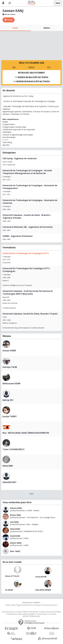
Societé (42, 612)
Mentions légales (29, 614)
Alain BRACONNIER (43, 590)
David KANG (15, 536)
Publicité (25, 612)
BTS (49, 67)
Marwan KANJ (16, 508)
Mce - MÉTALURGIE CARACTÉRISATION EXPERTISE (26, 433)
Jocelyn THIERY (10, 416)
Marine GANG (16, 543)
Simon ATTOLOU (12, 576)
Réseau (47, 28)
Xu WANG (9, 590)
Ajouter (10, 20)
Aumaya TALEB (10, 367)
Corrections (52, 614)
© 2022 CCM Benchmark (32, 616)
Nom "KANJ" (15, 551)
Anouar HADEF (9, 351)
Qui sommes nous (8, 612)
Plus (31, 494)
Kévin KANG (15, 529)
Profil (15, 28)
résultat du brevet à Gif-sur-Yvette (33, 81)
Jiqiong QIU (8, 400)
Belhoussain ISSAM (11, 383)
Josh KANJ (14, 522)
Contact (18, 612)
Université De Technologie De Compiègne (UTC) (26, 253)
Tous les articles (42, 614)
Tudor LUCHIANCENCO (13, 449)
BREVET (31, 67)
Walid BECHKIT (10, 482)
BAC (14, 67)
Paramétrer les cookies (15, 614)
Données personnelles (53, 612)
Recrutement (34, 612)
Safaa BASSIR (41, 577)
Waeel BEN (8, 466)
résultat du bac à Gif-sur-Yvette (33, 77)
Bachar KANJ (15, 515)
